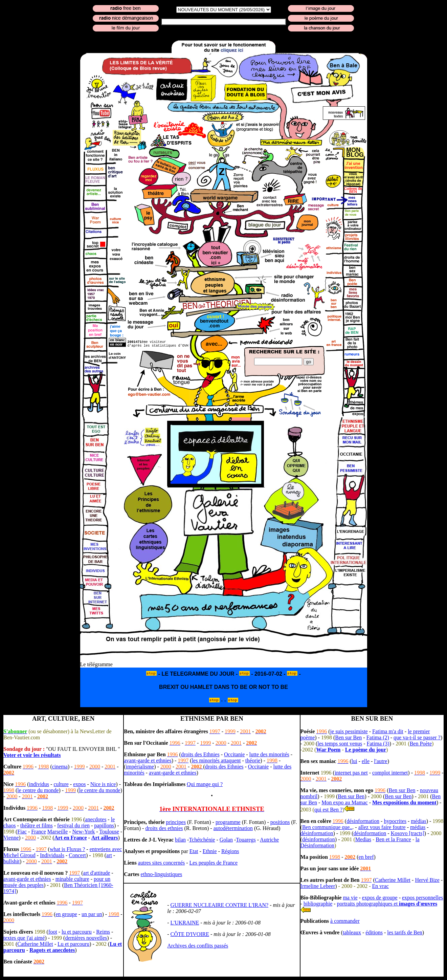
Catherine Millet (35, 944)
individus (39, 784)
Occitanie (234, 754)
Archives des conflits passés (198, 946)
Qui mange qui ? (205, 784)
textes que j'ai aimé (24, 938)
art (109, 855)
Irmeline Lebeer (318, 886)
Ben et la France (393, 839)
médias (418, 821)
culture (61, 784)
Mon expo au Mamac (344, 802)
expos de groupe (380, 898)
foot (53, 932)
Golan (226, 840)
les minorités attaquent (216, 760)
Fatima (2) (378, 737)
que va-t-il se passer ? (417, 737)
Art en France (71, 838)
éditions (374, 932)
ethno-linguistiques (162, 874)
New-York (83, 832)
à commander (345, 921)
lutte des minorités (269, 754)
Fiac (22, 832)
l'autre (381, 761)
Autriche (269, 840)
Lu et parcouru (73, 944)
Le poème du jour (366, 750)
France (39, 832)
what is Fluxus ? (67, 849)
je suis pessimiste (349, 731)
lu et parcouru (77, 932)
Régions (230, 851)
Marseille (58, 832)
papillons (104, 825)
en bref (366, 857)
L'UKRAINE (185, 923)
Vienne (11, 838)
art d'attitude (97, 873)
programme (228, 822)
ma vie (350, 898)
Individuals (52, 855)
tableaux (352, 932)
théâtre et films (37, 825)
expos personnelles (422, 898)
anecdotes (96, 819)
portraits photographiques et (387, 904)
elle (366, 761)
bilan (180, 840)
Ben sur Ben (348, 737)
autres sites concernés (162, 863)
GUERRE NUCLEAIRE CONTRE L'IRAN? (220, 905)
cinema (60, 767)
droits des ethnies (164, 828)
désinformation (363, 821)
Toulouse (109, 832)
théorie (253, 760)
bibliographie (318, 904)
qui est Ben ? (328, 810)
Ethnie (210, 851)
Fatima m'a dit (388, 731)
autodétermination (233, 828)
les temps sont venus (340, 744)
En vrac (381, 886)
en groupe (66, 914)
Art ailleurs (105, 838)
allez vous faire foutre (382, 827)
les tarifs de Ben (405, 932)
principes (176, 822)
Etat (194, 851)
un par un (92, 914)
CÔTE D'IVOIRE (190, 934)
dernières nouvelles (86, 938)
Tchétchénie (202, 840)
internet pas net (351, 773)
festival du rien (73, 825)
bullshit (12, 861)
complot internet (390, 773)
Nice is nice (103, 784)
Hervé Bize (427, 880)
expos (79, 784)
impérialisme (140, 767)
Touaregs (246, 840)
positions (280, 822)
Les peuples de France (214, 863)
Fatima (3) (378, 744)
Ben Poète (421, 744)
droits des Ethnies (200, 754)
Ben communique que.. (327, 827)
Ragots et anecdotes (52, 950)
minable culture (72, 879)
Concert (77, 855)
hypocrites (395, 821)
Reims (103, 932)
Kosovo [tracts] (408, 833)
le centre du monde (38, 790)
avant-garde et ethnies (27, 879)
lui (354, 761)
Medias (363, 839)
